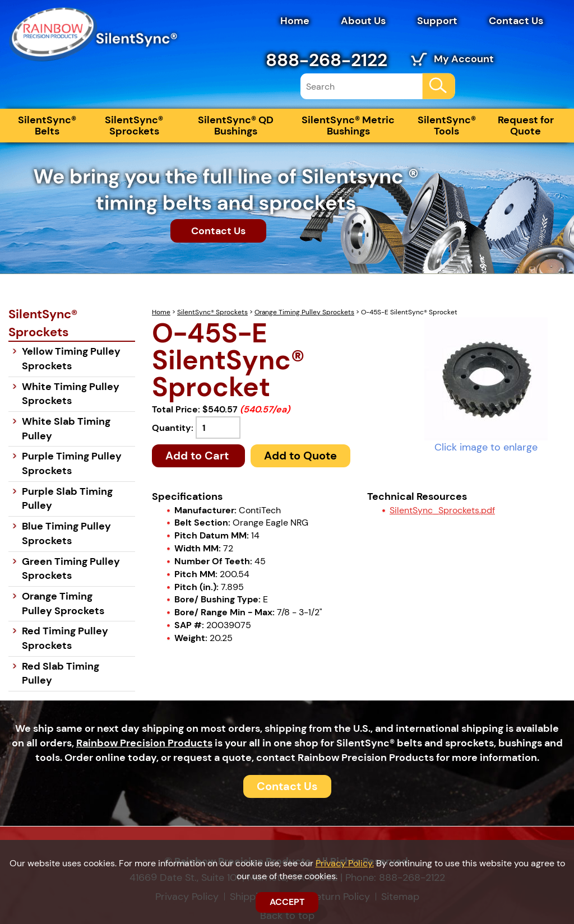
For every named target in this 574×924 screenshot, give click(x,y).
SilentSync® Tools (447, 126)
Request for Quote (526, 126)
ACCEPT (287, 902)
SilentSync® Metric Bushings (348, 126)
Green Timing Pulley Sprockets (71, 569)
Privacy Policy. (345, 863)
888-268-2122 (327, 60)
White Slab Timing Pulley (66, 429)
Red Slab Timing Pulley (61, 674)
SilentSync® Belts (47, 126)
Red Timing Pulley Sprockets (65, 638)
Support (437, 21)
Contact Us (516, 21)
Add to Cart (198, 456)
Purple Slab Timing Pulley (67, 499)
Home (295, 21)
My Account (464, 59)
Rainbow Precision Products (144, 743)
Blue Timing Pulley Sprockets (66, 533)
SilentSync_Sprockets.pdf (442, 510)
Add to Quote (300, 456)
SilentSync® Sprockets (134, 126)
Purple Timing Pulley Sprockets (72, 463)
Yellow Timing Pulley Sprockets (71, 359)
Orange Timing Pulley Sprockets (304, 312)
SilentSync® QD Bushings (236, 126)
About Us (363, 21)
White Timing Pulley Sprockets (71, 394)
